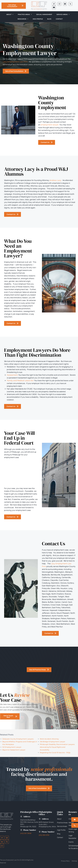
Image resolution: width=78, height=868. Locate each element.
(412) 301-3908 (26, 833)
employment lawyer (50, 125)
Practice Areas (25, 14)
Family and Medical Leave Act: (20, 381)
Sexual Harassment (44, 14)
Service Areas (63, 14)
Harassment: (12, 375)
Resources (23, 19)
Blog (49, 19)
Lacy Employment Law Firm (15, 62)
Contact (59, 19)
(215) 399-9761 (44, 835)
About (10, 14)
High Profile (38, 19)
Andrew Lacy (55, 180)
